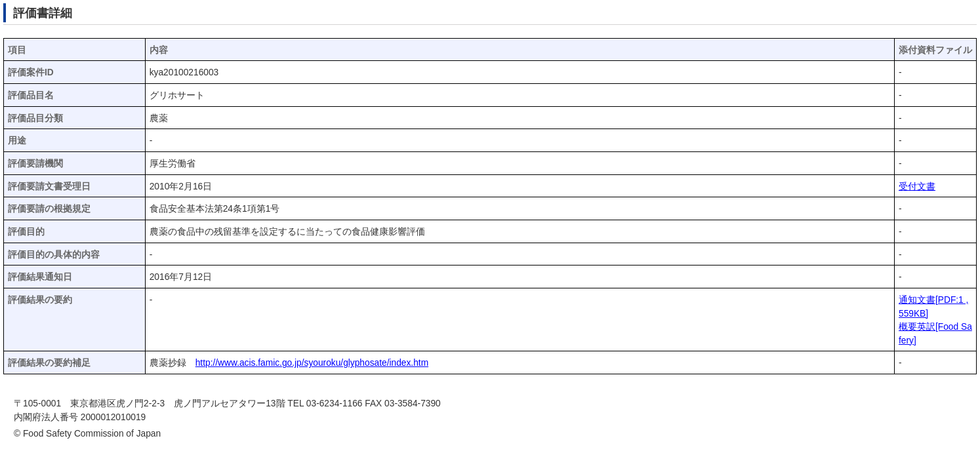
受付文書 (917, 187)
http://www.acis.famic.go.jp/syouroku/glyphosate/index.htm (312, 363)
